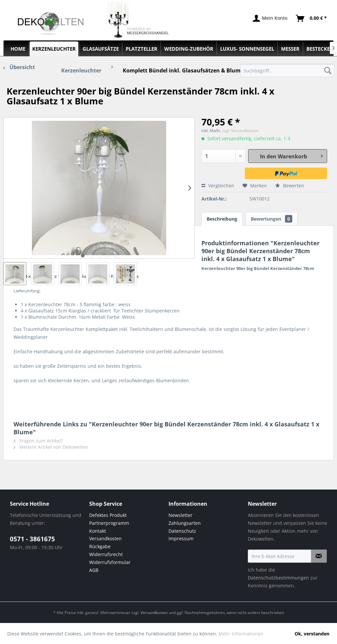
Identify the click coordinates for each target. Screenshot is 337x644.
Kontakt (98, 531)
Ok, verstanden (312, 634)
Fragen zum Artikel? (38, 441)
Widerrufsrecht (106, 554)
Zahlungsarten (185, 523)
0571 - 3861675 (32, 539)
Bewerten (290, 186)
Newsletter (181, 515)
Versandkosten (105, 538)
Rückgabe (100, 546)
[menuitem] (287, 70)
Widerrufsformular (110, 562)
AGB (94, 570)
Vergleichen (218, 186)
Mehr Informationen (241, 634)
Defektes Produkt (108, 515)
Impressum (181, 538)
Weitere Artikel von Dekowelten (51, 447)
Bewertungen (272, 219)
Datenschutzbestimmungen (278, 578)
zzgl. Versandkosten (240, 131)
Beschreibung (222, 219)
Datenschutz (182, 531)
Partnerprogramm (109, 523)
